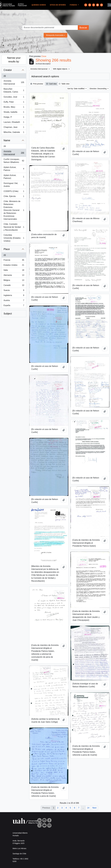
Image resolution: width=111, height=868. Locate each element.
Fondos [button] (74, 5)
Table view (64, 84)
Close (44, 56)
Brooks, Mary (14, 108)
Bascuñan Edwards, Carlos (14, 90)
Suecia (14, 291)
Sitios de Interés (58, 5)
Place (7, 249)
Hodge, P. (14, 118)
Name (7, 140)
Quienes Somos (39, 5)
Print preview (37, 84)
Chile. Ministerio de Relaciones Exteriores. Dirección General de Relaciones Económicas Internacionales (14, 210)
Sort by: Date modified (76, 89)
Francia (14, 261)
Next (94, 808)
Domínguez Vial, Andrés (14, 185)
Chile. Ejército (14, 197)
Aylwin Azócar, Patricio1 (14, 177)
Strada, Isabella (14, 113)
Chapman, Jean (14, 128)
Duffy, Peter (14, 102)
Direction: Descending (98, 89)
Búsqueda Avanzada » (55, 35)
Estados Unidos (14, 266)
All (5, 76)
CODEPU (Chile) (14, 192)
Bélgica (14, 281)
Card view (51, 84)
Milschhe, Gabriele (14, 133)
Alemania (14, 276)
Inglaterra (14, 296)
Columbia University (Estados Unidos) (14, 238)
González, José (14, 97)
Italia (14, 271)
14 (88, 808)
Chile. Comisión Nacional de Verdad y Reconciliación (14, 227)
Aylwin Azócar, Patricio (14, 169)
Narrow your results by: (14, 60)
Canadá (14, 286)
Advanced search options (45, 76)
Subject (8, 314)
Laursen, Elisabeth (14, 123)
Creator (8, 70)
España (14, 306)
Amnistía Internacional (14, 82)
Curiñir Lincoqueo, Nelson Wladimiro (14, 161)
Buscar (83, 28)
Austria (14, 301)
